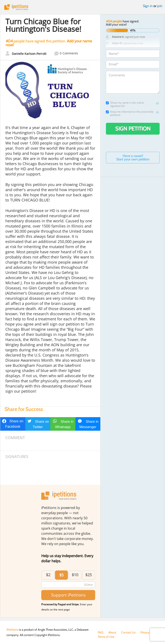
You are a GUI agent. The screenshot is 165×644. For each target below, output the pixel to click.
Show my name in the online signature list (125, 104)
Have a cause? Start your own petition (133, 158)
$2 (48, 575)
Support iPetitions (68, 595)
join (160, 6)
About (112, 632)
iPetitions (82, 7)
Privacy (145, 632)
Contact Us (128, 632)
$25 (89, 575)
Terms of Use (106, 637)
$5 (61, 575)
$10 (75, 575)
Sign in (148, 6)
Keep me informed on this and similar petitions (130, 113)
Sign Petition (133, 129)
